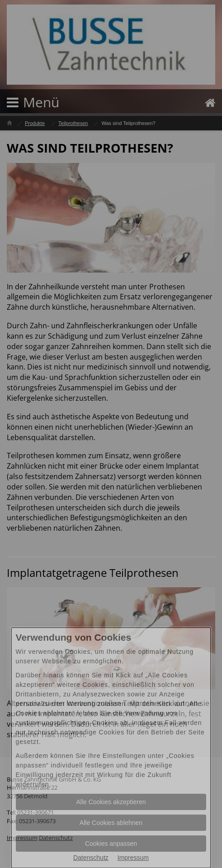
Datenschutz (91, 858)
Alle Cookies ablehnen (111, 823)
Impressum (133, 858)
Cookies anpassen (111, 844)
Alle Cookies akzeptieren (111, 802)
